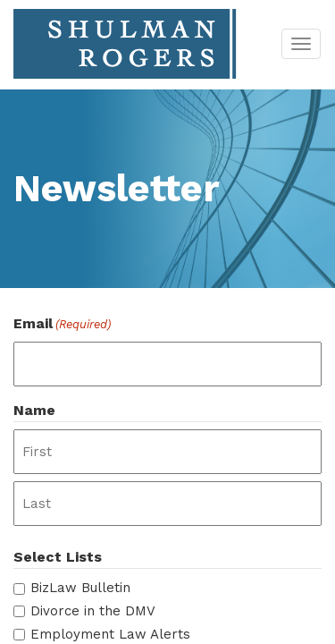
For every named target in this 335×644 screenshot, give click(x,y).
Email (62, 324)
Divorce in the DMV (93, 611)
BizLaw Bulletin (80, 588)
